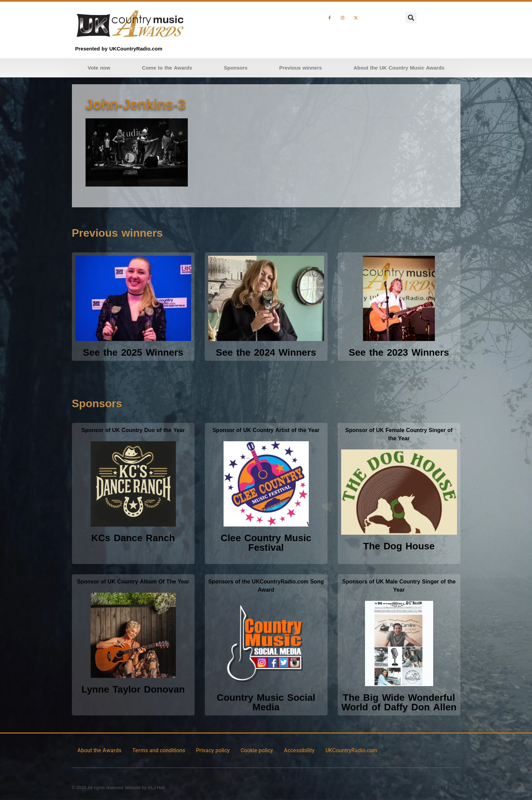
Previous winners (300, 68)
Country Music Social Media (266, 702)
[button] (411, 18)
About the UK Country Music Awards (399, 68)
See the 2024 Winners (266, 352)
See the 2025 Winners (133, 352)
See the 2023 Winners (399, 352)
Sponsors (236, 68)
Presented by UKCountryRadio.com (119, 49)
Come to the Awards (167, 68)
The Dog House (399, 546)
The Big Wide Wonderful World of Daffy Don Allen (399, 702)
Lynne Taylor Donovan (133, 689)
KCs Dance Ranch (133, 538)
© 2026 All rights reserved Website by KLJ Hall (118, 788)
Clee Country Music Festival (266, 543)
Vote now (99, 68)
